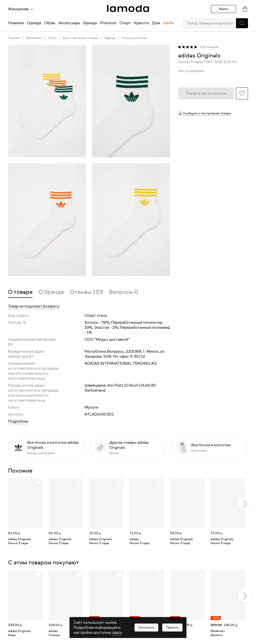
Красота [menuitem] (141, 23)
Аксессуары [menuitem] (69, 23)
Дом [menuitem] (156, 23)
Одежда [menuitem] (34, 23)
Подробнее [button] (18, 421)
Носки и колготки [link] (134, 38)
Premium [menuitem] (108, 23)
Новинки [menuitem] (16, 23)
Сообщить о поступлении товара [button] (207, 113)
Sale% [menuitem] (168, 23)
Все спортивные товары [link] (80, 38)
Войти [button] (224, 9)
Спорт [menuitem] (125, 23)
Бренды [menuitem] (90, 23)
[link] (128, 8)
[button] (242, 23)
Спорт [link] (52, 38)
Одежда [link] (110, 38)
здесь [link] (117, 633)
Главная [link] (14, 38)
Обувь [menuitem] (50, 23)
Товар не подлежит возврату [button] (34, 306)
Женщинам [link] (34, 38)
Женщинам (21, 9)
